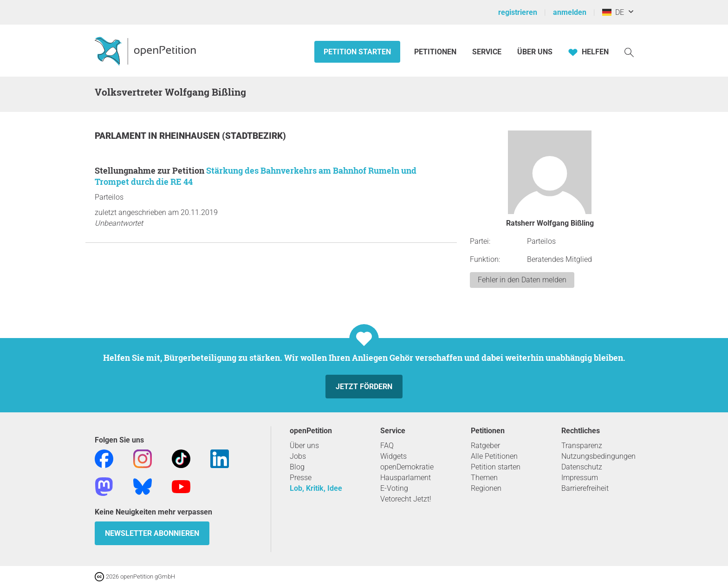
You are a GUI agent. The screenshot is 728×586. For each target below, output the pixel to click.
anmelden (570, 12)
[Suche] (629, 52)
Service (487, 52)
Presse (301, 478)
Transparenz (582, 446)
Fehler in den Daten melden (522, 280)
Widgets (393, 456)
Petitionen (436, 52)
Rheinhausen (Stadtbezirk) (223, 136)
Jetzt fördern (364, 387)
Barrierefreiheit (585, 488)
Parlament (121, 136)
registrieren (518, 12)
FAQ (387, 446)
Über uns (304, 446)
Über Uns (535, 52)
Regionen (486, 488)
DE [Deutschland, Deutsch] (613, 12)
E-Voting (394, 488)
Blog (297, 467)
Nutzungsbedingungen (598, 456)
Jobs (298, 456)
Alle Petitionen (494, 456)
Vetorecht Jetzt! (406, 499)
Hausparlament (406, 478)
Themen (484, 478)
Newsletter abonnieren (152, 533)
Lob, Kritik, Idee (316, 488)
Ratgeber (485, 446)
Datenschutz (582, 467)
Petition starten (357, 52)
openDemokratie (407, 467)
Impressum (580, 478)
